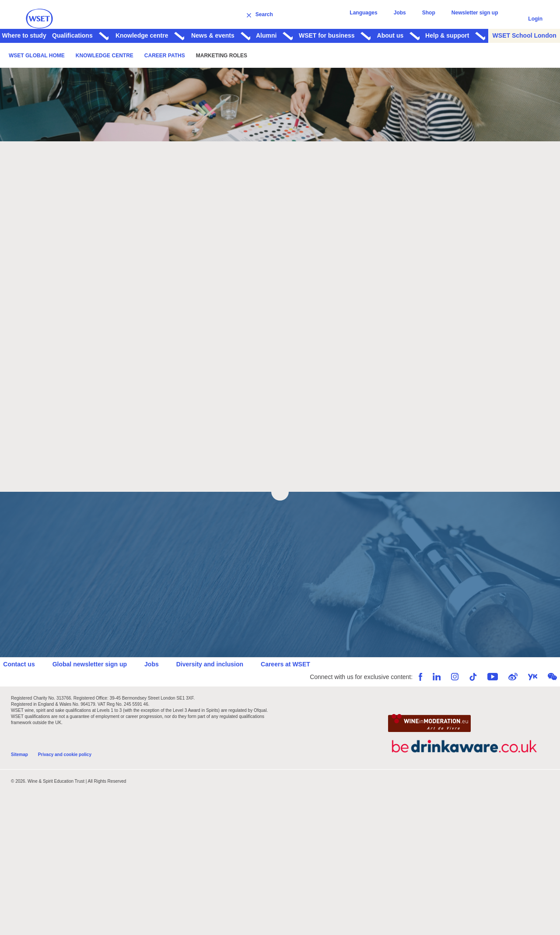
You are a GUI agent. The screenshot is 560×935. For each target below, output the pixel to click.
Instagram (447, 704)
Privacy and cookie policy (65, 785)
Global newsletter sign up (97, 691)
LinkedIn (429, 704)
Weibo (505, 704)
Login (535, 19)
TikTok (465, 704)
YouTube (485, 704)
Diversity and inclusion (217, 691)
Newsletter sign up (476, 19)
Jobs (407, 19)
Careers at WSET (293, 691)
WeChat (544, 704)
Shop (433, 19)
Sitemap (19, 785)
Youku (525, 704)
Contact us (27, 691)
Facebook (413, 704)
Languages (374, 19)
